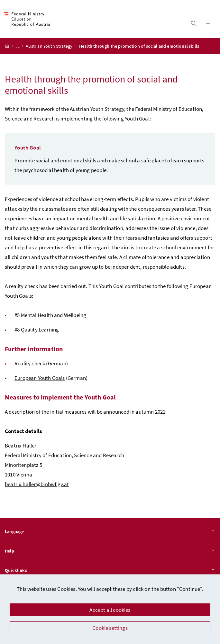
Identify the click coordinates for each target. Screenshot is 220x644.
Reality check (30, 363)
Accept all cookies (110, 610)
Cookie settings (110, 628)
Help (110, 551)
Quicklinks (110, 571)
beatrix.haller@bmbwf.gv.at (37, 484)
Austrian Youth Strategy (50, 46)
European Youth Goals (40, 378)
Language (110, 532)
